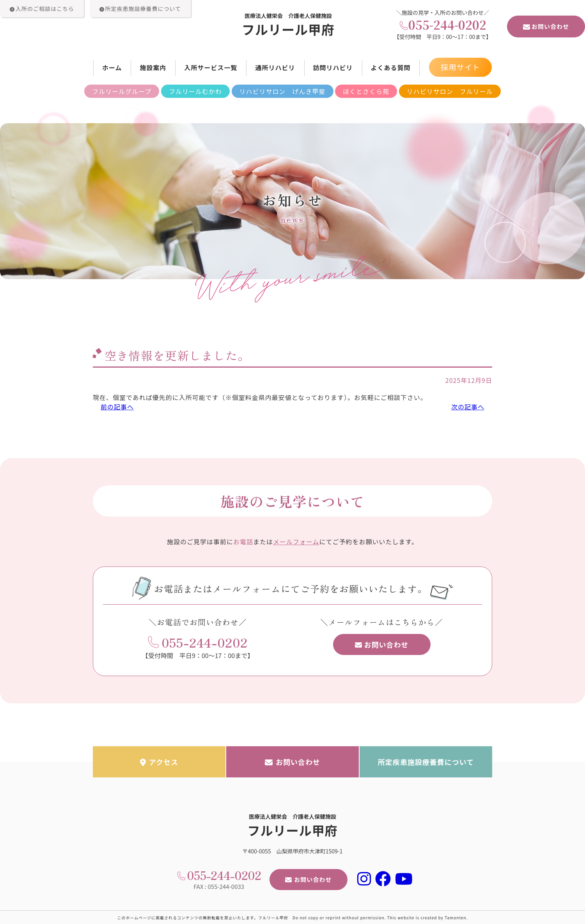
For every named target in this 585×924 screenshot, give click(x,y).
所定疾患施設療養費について (426, 761)
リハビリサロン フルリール (450, 91)
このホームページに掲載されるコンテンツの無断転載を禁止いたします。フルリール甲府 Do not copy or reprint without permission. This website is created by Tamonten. (293, 917)
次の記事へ (468, 407)
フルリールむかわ (195, 91)
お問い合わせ (546, 26)
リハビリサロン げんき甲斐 (283, 91)
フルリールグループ (122, 91)
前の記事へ (117, 407)
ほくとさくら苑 (366, 91)
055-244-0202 (447, 25)
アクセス (159, 761)
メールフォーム (296, 541)
